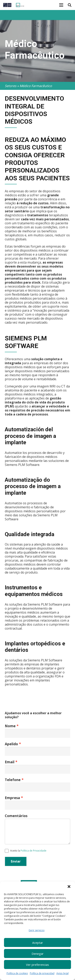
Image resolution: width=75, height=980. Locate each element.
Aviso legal (62, 973)
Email (10, 762)
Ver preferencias (37, 965)
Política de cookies (17, 973)
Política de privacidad (42, 973)
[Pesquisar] (70, 5)
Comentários (16, 816)
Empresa (12, 798)
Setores (11, 86)
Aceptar (38, 943)
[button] (69, 887)
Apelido (11, 744)
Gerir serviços (36, 930)
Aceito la (26, 851)
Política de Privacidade (33, 851)
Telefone (13, 780)
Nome (10, 726)
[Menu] (61, 5)
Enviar (16, 861)
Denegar (38, 954)
